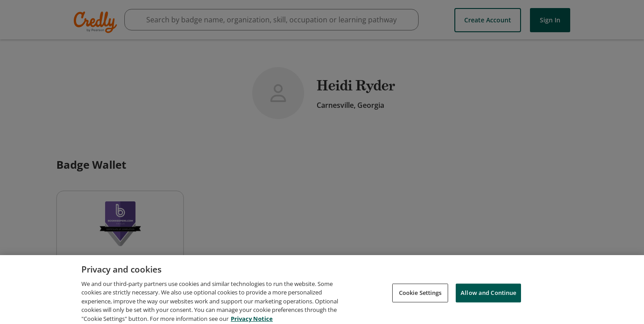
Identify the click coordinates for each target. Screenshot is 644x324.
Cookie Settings (420, 296)
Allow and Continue (488, 296)
